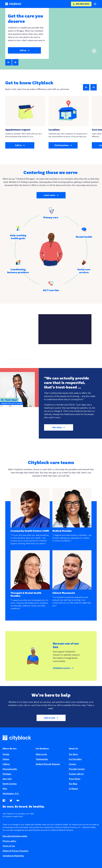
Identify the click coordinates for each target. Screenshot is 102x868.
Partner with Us (76, 774)
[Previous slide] (86, 87)
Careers (73, 764)
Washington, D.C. (11, 794)
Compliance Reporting (13, 856)
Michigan (7, 774)
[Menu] (95, 4)
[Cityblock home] (51, 739)
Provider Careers (77, 769)
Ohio (5, 789)
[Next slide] (94, 87)
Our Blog (73, 784)
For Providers (75, 759)
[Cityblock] (13, 4)
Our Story (73, 754)
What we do (41, 754)
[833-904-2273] (81, 4)
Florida (6, 754)
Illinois (6, 759)
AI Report (73, 789)
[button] (8, 62)
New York (7, 779)
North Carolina (10, 784)
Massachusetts (10, 769)
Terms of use (9, 846)
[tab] (51, 213)
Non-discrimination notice (15, 836)
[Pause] (94, 51)
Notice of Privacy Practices (16, 851)
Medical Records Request (48, 764)
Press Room (75, 779)
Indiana (6, 764)
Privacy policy (9, 841)
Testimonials (42, 759)
